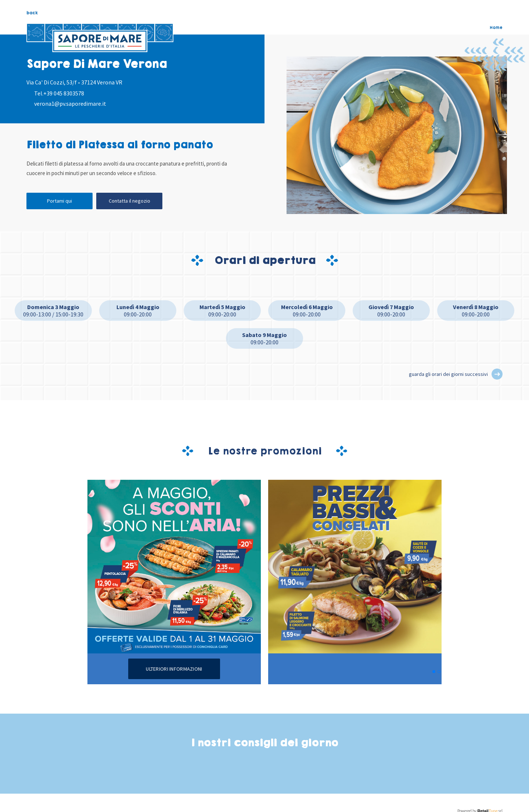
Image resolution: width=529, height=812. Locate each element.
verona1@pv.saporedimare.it (70, 104)
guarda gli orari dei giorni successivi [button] (448, 374)
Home (496, 28)
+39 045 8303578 (64, 93)
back (32, 13)
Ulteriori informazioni (174, 669)
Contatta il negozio (129, 201)
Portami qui (60, 201)
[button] (497, 374)
